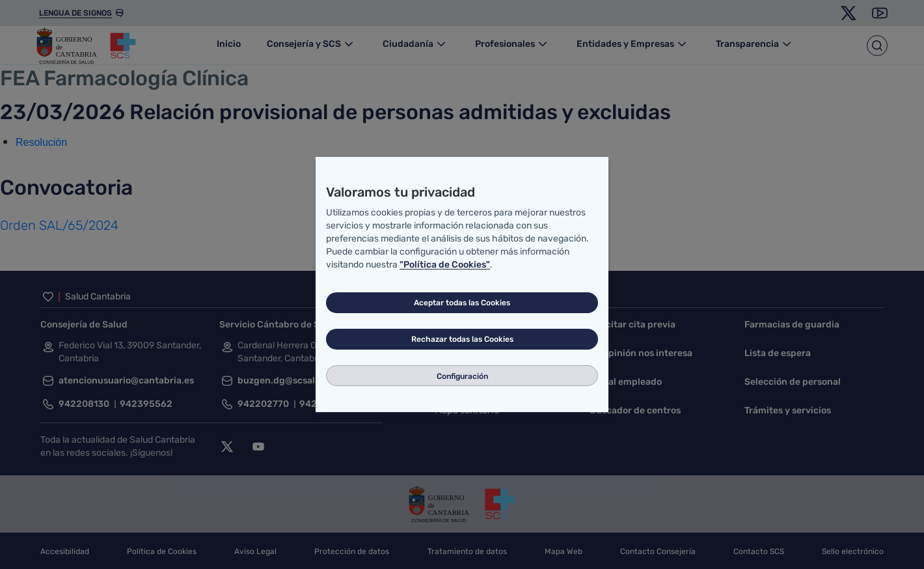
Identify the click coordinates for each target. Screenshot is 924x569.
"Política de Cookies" (445, 265)
